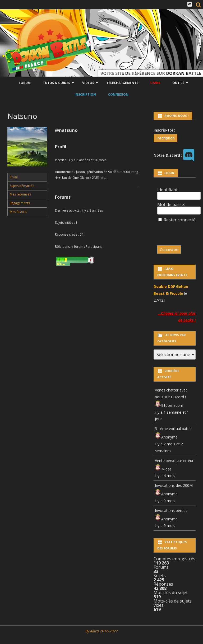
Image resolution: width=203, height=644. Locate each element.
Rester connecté (180, 220)
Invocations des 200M (174, 485)
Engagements (20, 203)
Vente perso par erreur (174, 461)
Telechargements (122, 83)
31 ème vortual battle (173, 429)
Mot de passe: (171, 204)
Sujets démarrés (22, 186)
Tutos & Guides (56, 83)
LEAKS (155, 83)
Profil (14, 177)
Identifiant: (168, 190)
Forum (25, 83)
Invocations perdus (171, 510)
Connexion (118, 94)
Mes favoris (18, 212)
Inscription (85, 94)
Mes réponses (20, 194)
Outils (178, 83)
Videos (88, 83)
